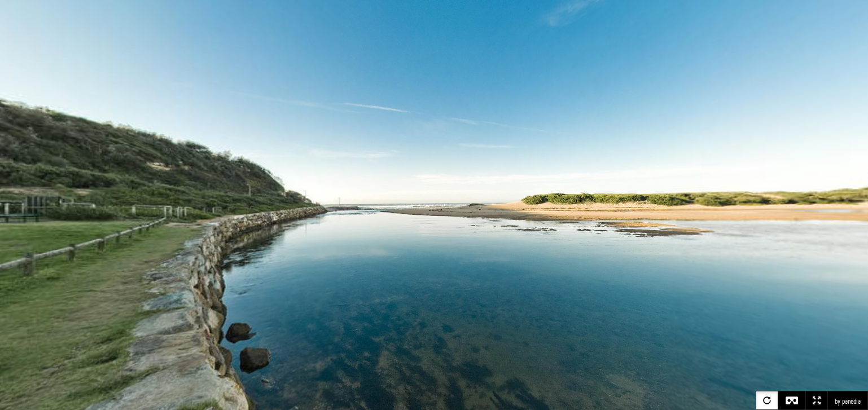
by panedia (848, 402)
